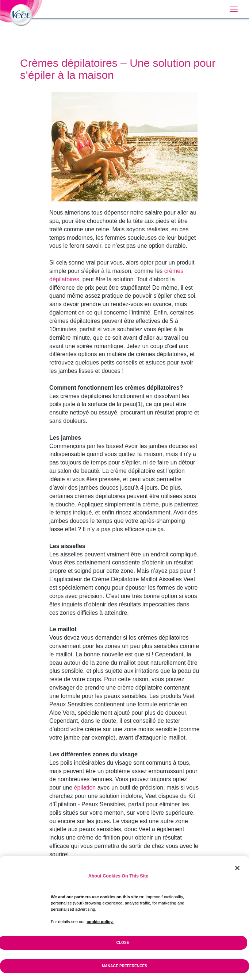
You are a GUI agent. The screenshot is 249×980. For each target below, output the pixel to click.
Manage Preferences (124, 970)
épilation (85, 788)
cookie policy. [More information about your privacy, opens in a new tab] (100, 926)
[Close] (237, 872)
